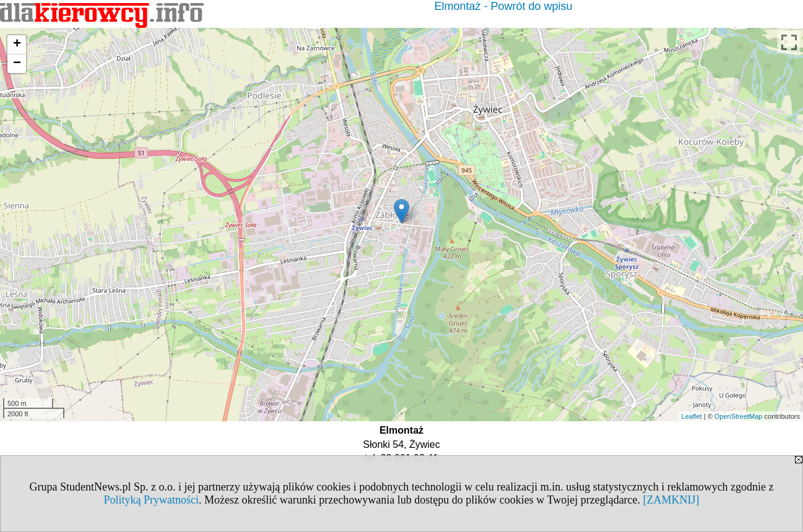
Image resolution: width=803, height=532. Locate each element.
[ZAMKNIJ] (671, 500)
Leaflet (692, 416)
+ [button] (17, 45)
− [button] (17, 64)
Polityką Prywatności (151, 500)
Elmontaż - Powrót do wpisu (503, 6)
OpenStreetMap (739, 416)
